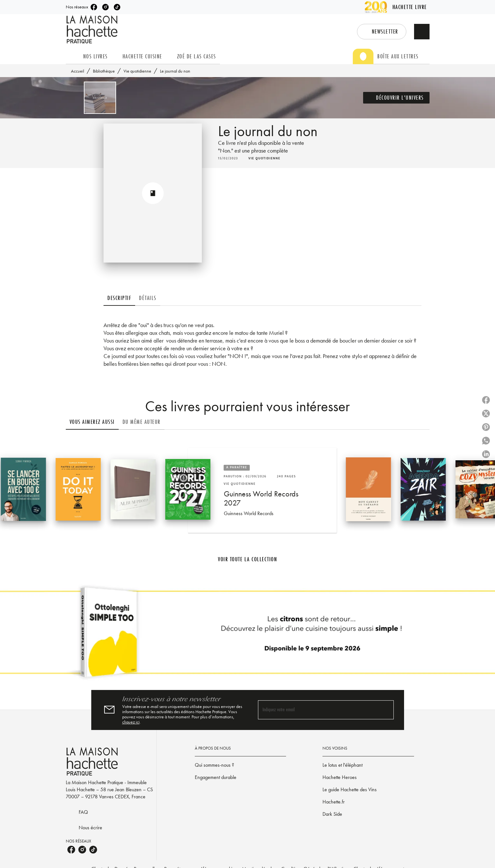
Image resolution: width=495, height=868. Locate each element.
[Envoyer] (386, 710)
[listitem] (94, 7)
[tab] (73, 56)
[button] (382, 32)
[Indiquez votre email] (318, 710)
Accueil (78, 71)
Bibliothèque (104, 71)
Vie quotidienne (137, 71)
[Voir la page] (247, 635)
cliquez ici (131, 722)
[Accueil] (93, 30)
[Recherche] (422, 32)
